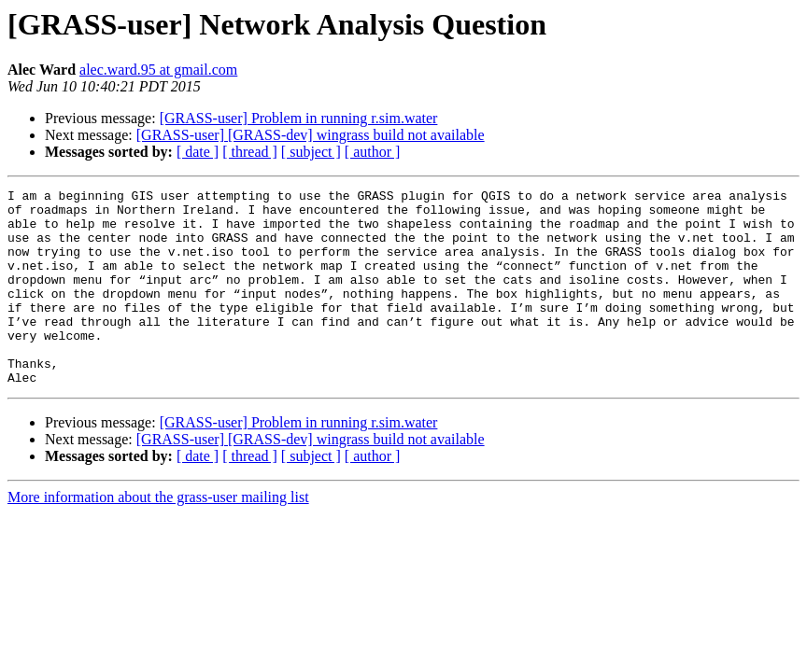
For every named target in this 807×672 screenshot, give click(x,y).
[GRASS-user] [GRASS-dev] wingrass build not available (311, 135)
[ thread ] (250, 152)
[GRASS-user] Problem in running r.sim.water (299, 118)
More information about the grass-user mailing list (158, 536)
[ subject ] (311, 152)
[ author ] (373, 152)
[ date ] (198, 152)
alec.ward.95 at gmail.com (158, 70)
